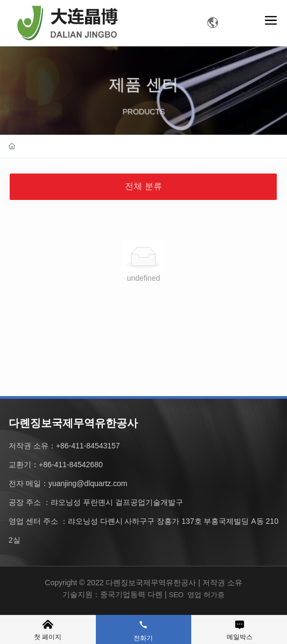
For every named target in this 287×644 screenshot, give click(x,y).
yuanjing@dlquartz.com (88, 483)
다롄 (155, 594)
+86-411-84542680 (71, 465)
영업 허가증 (206, 595)
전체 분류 (143, 186)
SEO (176, 595)
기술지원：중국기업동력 (104, 594)
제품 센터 (143, 97)
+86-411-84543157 (88, 446)
